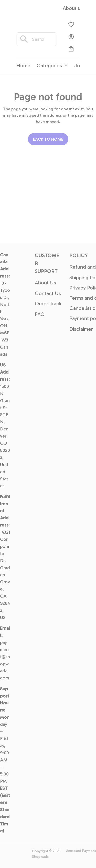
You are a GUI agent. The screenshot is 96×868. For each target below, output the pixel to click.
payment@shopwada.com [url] (5, 660)
